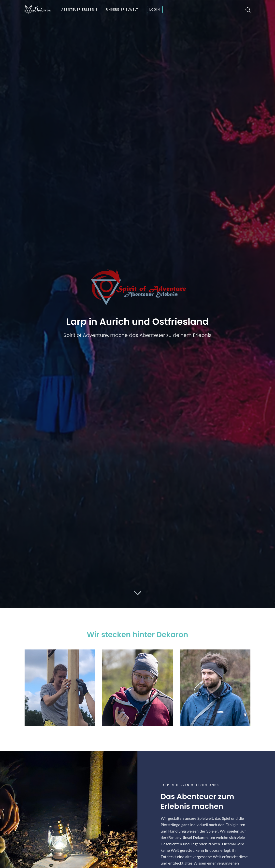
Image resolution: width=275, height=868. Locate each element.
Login (155, 9)
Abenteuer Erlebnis (80, 9)
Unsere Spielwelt (122, 9)
